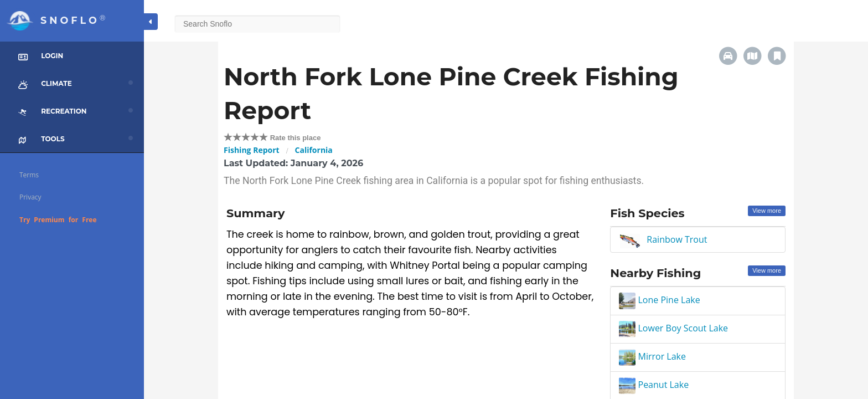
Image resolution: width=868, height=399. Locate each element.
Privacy (30, 197)
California (314, 150)
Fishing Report (252, 150)
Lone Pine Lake (659, 300)
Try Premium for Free (58, 220)
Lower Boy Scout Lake (673, 328)
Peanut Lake (654, 385)
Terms (29, 175)
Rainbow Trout (677, 239)
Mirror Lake (652, 356)
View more (767, 211)
